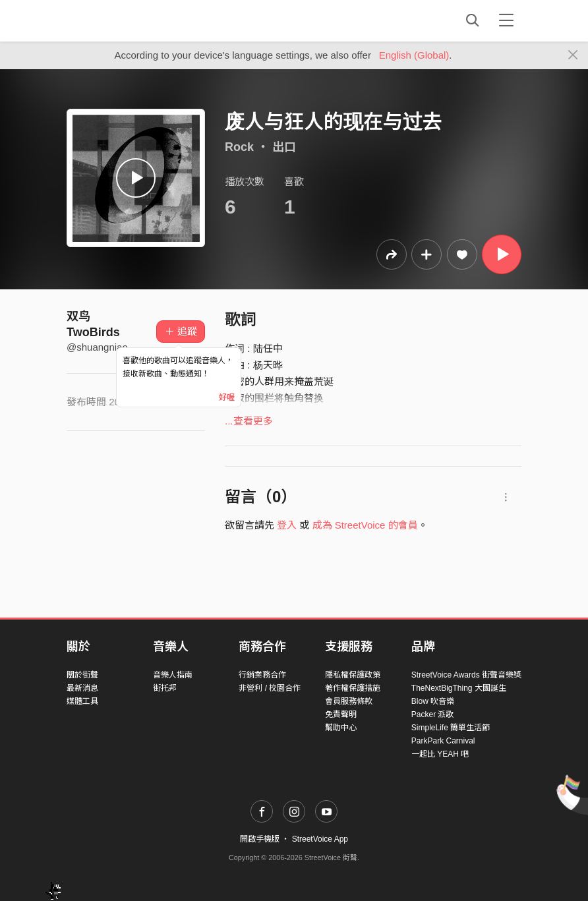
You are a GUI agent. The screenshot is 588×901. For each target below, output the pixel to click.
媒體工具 (82, 701)
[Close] (573, 55)
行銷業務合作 (262, 675)
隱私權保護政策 (353, 675)
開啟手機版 (260, 839)
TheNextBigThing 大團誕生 (459, 688)
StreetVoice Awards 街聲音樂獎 (466, 675)
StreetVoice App (320, 839)
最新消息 (82, 688)
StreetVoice (121, 20)
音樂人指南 (173, 675)
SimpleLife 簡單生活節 (451, 728)
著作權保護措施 (353, 688)
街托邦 (165, 688)
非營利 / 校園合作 (270, 688)
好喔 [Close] (227, 397)
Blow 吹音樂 (433, 701)
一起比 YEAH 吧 (440, 754)
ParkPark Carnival (443, 741)
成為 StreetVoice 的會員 (365, 525)
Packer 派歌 (433, 714)
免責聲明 (341, 714)
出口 (284, 147)
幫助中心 (341, 728)
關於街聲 (82, 675)
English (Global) (414, 55)
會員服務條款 (349, 701)
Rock (239, 147)
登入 (287, 525)
